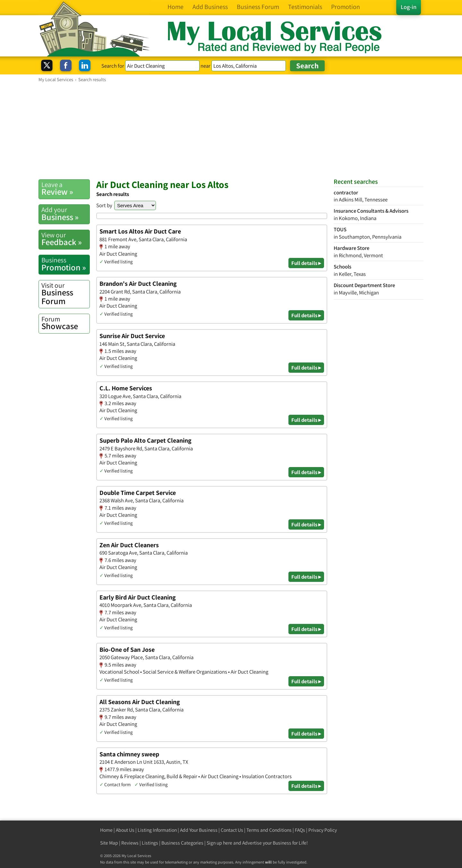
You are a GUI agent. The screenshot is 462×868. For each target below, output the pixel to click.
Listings (150, 843)
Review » (65, 189)
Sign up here (219, 843)
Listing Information (157, 830)
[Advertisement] (231, 131)
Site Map (109, 843)
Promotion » (65, 264)
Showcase (65, 323)
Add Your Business (199, 830)
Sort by (104, 205)
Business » (65, 214)
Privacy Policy (323, 830)
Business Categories (182, 843)
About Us (125, 830)
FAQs (300, 830)
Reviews (130, 843)
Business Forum (65, 294)
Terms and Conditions (269, 830)
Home (106, 830)
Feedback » (65, 239)
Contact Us (232, 830)
